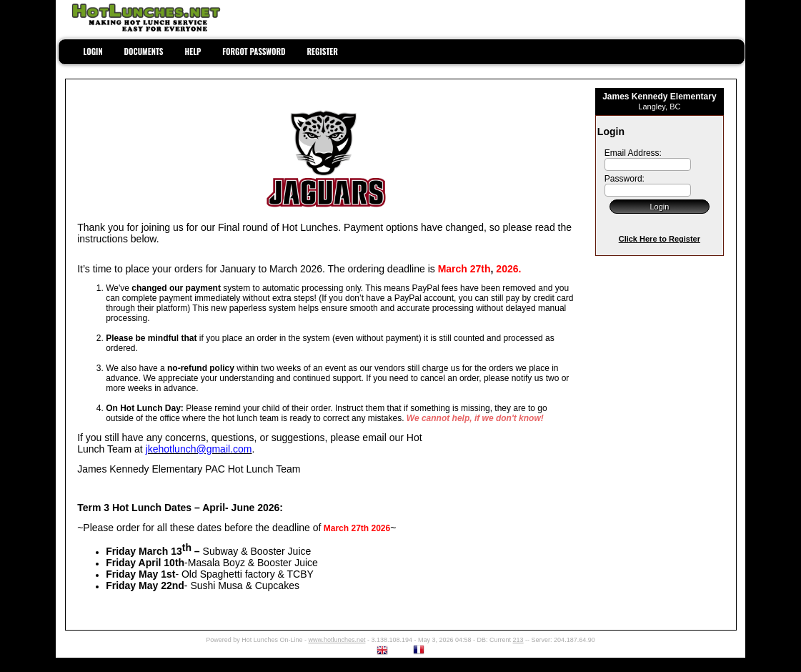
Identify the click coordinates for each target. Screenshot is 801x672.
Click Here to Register (660, 239)
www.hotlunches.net (337, 640)
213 (518, 640)
